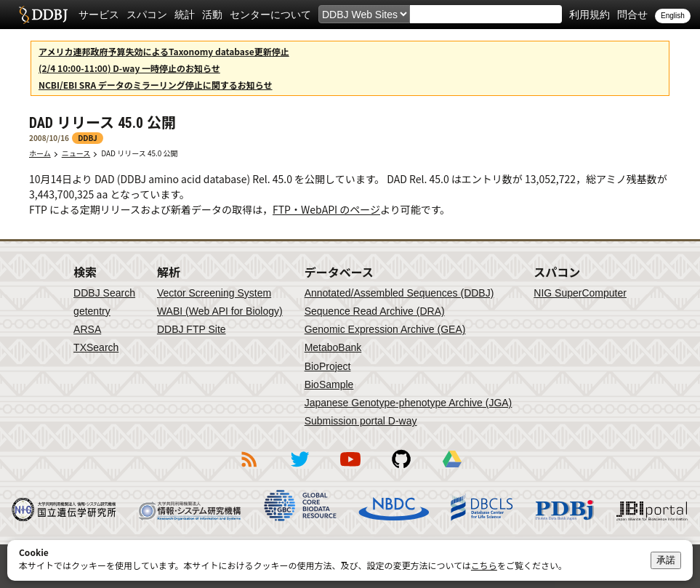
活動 (212, 15)
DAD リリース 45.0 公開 (143, 153)
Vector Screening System (214, 293)
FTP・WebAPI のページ (326, 209)
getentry (92, 311)
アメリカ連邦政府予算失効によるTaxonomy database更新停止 (164, 51)
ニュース (76, 153)
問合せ (632, 15)
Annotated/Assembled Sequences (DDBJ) (399, 293)
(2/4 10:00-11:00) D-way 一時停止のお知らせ (129, 68)
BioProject (328, 366)
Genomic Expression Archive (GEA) (385, 329)
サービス (99, 15)
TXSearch (96, 347)
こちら (484, 565)
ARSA (87, 329)
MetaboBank (333, 347)
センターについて (270, 15)
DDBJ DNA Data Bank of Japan (43, 15)
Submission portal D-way (361, 421)
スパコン (147, 15)
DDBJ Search (104, 293)
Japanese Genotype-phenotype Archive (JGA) (409, 403)
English (673, 16)
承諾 (666, 560)
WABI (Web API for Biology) (220, 311)
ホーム (40, 153)
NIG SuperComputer (580, 293)
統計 (185, 15)
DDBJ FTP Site (192, 329)
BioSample (329, 384)
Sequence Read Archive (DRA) (375, 311)
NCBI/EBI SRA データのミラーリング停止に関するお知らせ (156, 85)
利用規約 (590, 15)
